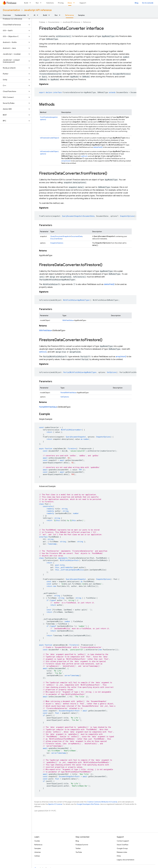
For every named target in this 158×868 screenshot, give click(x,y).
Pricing (61, 3)
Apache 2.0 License (55, 804)
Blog (137, 3)
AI (35, 15)
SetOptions (65, 397)
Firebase (42, 22)
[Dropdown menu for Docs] (75, 3)
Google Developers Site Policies (88, 804)
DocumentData (77, 236)
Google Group (122, 848)
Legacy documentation (126, 860)
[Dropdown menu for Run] (41, 3)
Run (37, 3)
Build (26, 3)
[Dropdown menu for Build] (31, 3)
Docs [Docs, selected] (70, 3)
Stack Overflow (123, 845)
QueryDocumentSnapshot (60, 236)
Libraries (38, 852)
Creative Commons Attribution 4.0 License (102, 802)
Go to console (148, 3)
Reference (87, 22)
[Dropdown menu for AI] (38, 15)
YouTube (79, 852)
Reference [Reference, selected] (70, 15)
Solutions (50, 3)
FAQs (119, 856)
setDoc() (84, 156)
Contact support (123, 841)
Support (83, 3)
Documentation (11, 10)
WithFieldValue (68, 320)
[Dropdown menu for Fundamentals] (29, 15)
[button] (14, 19)
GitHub (37, 856)
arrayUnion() (66, 161)
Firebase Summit (82, 845)
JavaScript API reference (38, 10)
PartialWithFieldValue (68, 393)
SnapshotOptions (57, 243)
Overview (7, 15)
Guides (37, 841)
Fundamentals (20, 15)
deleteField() (98, 147)
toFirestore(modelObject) (50, 138)
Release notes (122, 852)
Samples (81, 15)
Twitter (78, 848)
